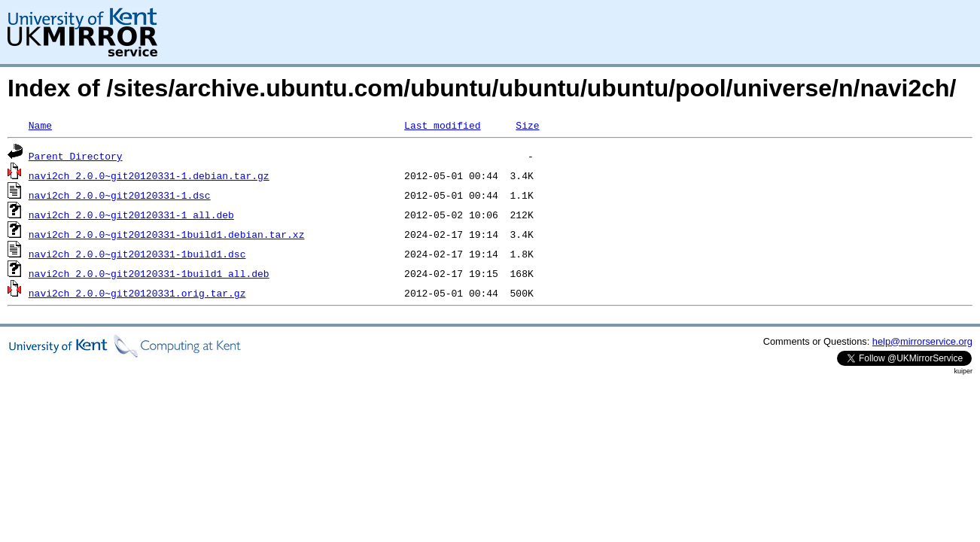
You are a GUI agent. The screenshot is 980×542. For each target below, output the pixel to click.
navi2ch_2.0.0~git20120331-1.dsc (120, 195)
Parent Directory (76, 156)
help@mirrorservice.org (922, 341)
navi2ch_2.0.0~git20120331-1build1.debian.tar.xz (167, 234)
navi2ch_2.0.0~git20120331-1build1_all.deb (149, 273)
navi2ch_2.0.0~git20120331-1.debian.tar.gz (149, 175)
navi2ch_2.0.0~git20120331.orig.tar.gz (137, 293)
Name (40, 125)
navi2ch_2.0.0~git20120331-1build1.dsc (137, 254)
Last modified (442, 125)
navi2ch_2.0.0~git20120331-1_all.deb (131, 215)
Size (527, 125)
